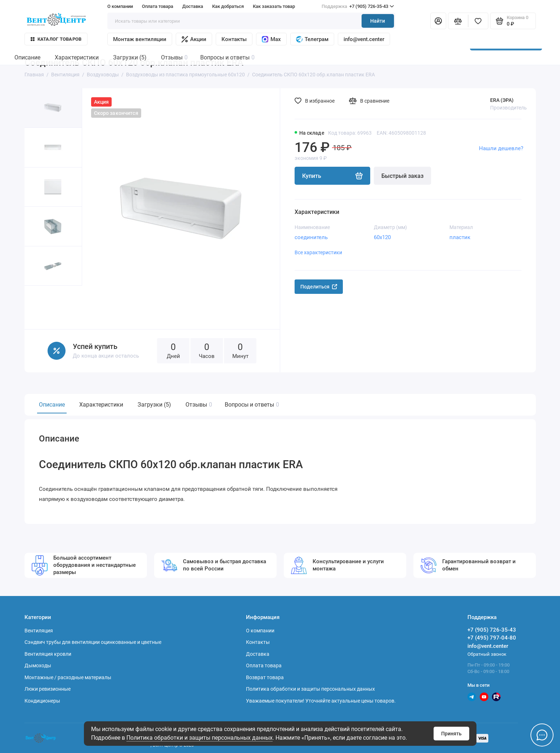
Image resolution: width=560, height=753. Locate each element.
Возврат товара (265, 677)
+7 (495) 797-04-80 (492, 638)
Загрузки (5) (154, 405)
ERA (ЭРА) (502, 100)
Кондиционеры (42, 701)
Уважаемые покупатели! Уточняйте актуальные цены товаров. (321, 701)
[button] (39, 307)
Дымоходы (38, 665)
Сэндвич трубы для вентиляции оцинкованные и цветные (93, 642)
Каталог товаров (56, 39)
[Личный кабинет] (438, 21)
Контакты (234, 39)
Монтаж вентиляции (140, 39)
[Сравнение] (458, 21)
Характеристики (101, 405)
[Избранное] (478, 21)
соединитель (311, 237)
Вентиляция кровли (48, 654)
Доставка (193, 6)
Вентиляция (39, 631)
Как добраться (228, 6)
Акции (194, 39)
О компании (120, 6)
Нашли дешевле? (501, 148)
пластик (460, 237)
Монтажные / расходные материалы (68, 677)
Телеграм (312, 39)
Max (271, 39)
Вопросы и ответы (251, 405)
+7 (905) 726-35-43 (358, 6)
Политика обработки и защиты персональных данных (200, 738)
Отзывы (198, 405)
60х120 (382, 237)
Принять (451, 734)
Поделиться (319, 287)
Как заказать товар (274, 6)
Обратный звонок (487, 654)
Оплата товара (158, 6)
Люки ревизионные (48, 689)
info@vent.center (364, 39)
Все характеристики (318, 252)
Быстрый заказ (402, 176)
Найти (378, 21)
